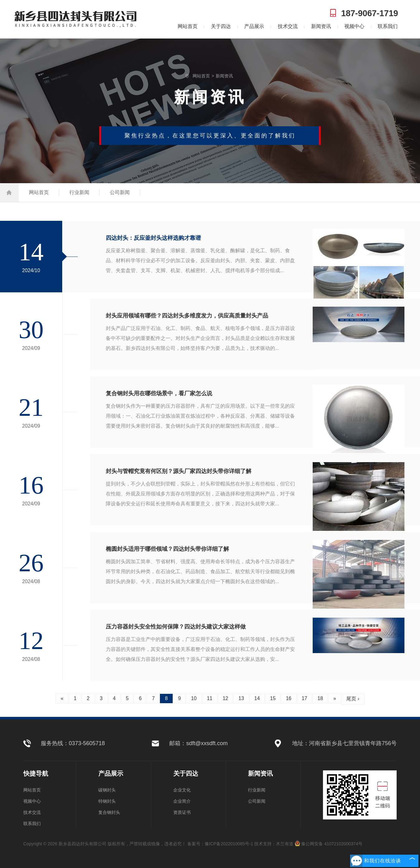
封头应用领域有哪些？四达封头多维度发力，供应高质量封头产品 (187, 316)
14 (257, 698)
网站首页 (188, 26)
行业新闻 (79, 192)
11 (210, 698)
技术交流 (288, 26)
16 (289, 698)
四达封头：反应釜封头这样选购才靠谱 (153, 238)
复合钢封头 (109, 812)
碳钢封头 (107, 790)
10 (194, 698)
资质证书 (182, 812)
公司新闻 (120, 192)
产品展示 (254, 26)
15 (273, 698)
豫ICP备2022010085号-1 (229, 844)
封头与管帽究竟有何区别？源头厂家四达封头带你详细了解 (179, 471)
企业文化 (182, 790)
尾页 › (353, 699)
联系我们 (388, 26)
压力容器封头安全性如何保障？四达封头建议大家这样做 (176, 627)
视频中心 (354, 26)
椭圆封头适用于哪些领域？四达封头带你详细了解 (167, 549)
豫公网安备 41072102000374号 (329, 844)
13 (241, 698)
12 (226, 698)
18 (320, 698)
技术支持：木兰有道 (274, 844)
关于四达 (221, 26)
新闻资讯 (321, 26)
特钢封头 (107, 801)
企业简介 (182, 801)
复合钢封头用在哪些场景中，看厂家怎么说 (159, 393)
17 (305, 698)
